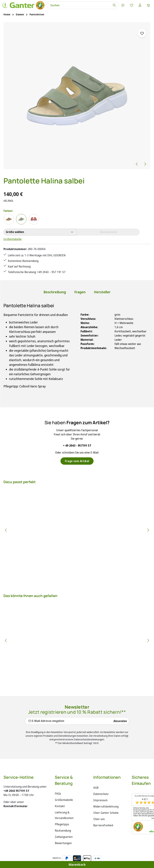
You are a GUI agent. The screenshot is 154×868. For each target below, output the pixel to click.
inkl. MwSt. (8, 201)
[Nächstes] (145, 164)
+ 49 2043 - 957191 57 (77, 447)
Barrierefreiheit (103, 826)
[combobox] (78, 5)
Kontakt (60, 807)
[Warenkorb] (148, 5)
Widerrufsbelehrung (106, 807)
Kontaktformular (15, 807)
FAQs (58, 795)
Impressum (100, 801)
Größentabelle (13, 239)
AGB (96, 789)
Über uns (99, 820)
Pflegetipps (62, 825)
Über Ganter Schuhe (106, 814)
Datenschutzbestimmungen (89, 740)
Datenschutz (101, 795)
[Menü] (122, 5)
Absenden (120, 722)
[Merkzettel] (131, 5)
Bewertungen (63, 844)
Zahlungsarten (64, 838)
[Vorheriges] (137, 164)
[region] (77, 96)
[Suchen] (113, 5)
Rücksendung (63, 832)
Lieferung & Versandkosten (64, 816)
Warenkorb (77, 864)
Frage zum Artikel (77, 462)
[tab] (55, 293)
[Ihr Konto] (140, 5)
